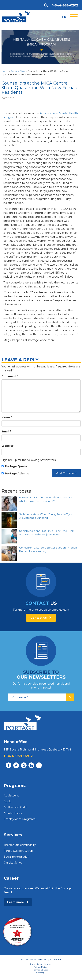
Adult (7, 801)
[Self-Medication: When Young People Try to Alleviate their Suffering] (9, 520)
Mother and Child (15, 807)
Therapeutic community (20, 845)
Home (5, 71)
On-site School (13, 863)
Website (8, 446)
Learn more (18, 902)
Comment (10, 376)
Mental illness (13, 813)
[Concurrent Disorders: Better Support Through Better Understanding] (9, 553)
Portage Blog (18, 71)
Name (7, 417)
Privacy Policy (40, 967)
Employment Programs (20, 819)
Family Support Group (18, 851)
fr (64, 17)
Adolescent (11, 796)
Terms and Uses (40, 970)
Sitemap (40, 973)
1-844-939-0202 (65, 6)
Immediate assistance (40, 964)
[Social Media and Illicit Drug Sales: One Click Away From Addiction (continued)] (9, 537)
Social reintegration (17, 857)
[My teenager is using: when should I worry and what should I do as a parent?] (9, 503)
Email (6, 431)
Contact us (41, 618)
